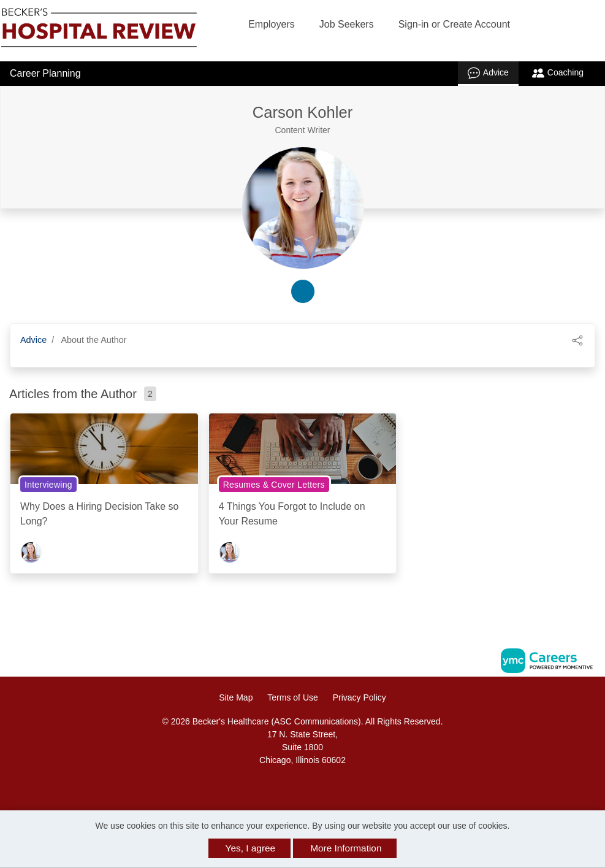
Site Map (236, 697)
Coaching (558, 73)
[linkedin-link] (303, 291)
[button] (577, 340)
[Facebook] (289, 787)
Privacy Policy (360, 697)
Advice (488, 73)
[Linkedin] (303, 787)
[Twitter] (316, 787)
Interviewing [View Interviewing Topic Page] (48, 485)
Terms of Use (292, 697)
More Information (346, 848)
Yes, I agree (251, 848)
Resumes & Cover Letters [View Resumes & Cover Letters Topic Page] (274, 485)
